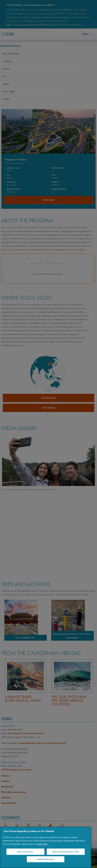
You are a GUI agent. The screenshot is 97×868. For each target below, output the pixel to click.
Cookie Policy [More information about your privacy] (42, 844)
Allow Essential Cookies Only (66, 852)
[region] (46, 847)
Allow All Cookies (25, 852)
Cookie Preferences (46, 859)
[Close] (88, 831)
